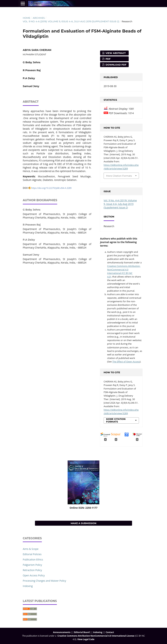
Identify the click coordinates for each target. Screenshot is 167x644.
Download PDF (116, 65)
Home (27, 18)
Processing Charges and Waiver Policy (44, 581)
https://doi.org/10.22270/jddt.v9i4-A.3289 (51, 188)
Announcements (62, 632)
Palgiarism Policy (32, 565)
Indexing (28, 586)
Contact (110, 632)
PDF (108, 59)
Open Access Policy (34, 575)
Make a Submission (83, 523)
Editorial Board (82, 632)
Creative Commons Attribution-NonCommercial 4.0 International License (96, 636)
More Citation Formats (119, 176)
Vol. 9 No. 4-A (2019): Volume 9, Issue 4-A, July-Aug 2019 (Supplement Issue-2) (71, 21)
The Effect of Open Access (126, 362)
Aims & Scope (31, 549)
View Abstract (115, 53)
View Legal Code (86, 639)
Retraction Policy (32, 570)
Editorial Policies (32, 554)
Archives (39, 18)
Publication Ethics (33, 559)
